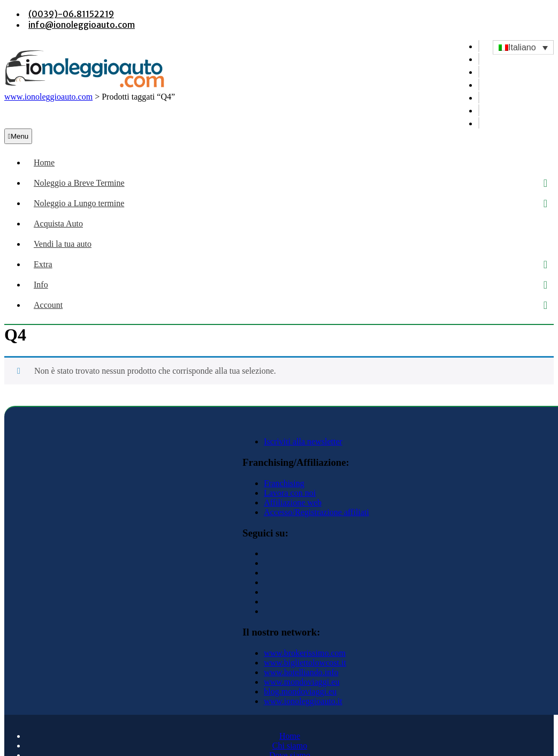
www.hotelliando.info (301, 672)
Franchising (284, 483)
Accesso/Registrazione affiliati (316, 512)
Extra (43, 264)
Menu (18, 136)
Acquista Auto (58, 224)
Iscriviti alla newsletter (303, 441)
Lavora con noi (290, 493)
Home (44, 162)
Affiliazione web (293, 502)
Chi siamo (290, 746)
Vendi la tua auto (63, 244)
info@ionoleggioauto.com (82, 25)
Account (48, 305)
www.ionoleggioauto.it (303, 701)
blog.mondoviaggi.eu (300, 691)
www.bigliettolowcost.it (305, 663)
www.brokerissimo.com (305, 653)
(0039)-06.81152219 (71, 14)
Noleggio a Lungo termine (79, 203)
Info (41, 285)
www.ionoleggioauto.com (48, 97)
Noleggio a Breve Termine (79, 183)
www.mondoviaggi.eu (301, 682)
